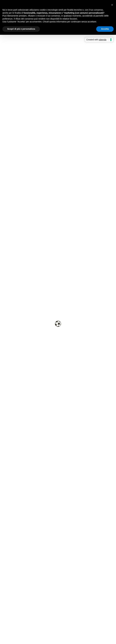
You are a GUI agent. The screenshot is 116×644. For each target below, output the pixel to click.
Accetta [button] (105, 29)
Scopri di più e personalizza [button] (21, 29)
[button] (112, 5)
